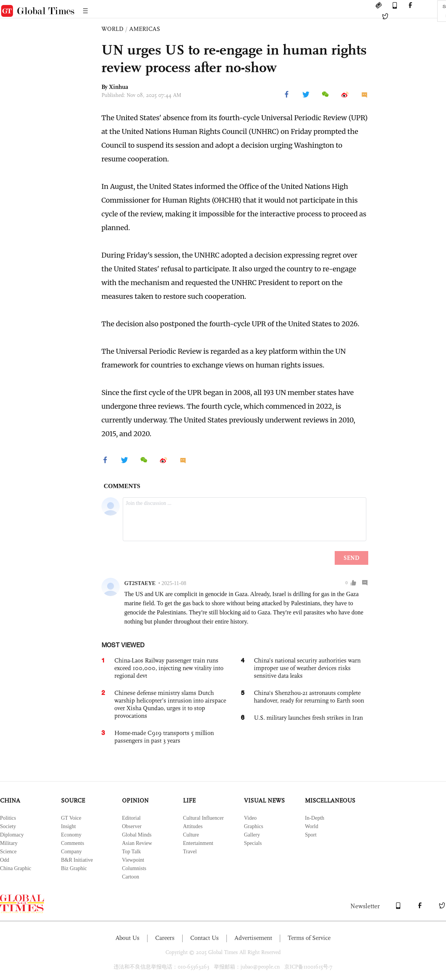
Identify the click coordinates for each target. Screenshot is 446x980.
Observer (132, 826)
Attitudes (193, 826)
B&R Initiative (77, 860)
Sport (311, 835)
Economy (71, 835)
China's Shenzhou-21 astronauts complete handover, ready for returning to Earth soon (309, 697)
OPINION (135, 800)
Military (9, 843)
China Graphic (16, 868)
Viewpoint (133, 860)
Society (8, 826)
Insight (68, 826)
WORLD (112, 29)
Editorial (131, 818)
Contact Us (205, 938)
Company (71, 852)
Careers (165, 938)
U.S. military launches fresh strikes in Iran (308, 718)
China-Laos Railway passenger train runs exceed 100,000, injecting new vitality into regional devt (169, 668)
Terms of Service (309, 938)
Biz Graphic (74, 868)
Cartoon (131, 877)
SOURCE (73, 800)
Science (8, 852)
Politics (8, 818)
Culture (191, 835)
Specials (253, 843)
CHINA (10, 800)
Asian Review (137, 843)
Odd (5, 860)
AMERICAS (145, 29)
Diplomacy (12, 835)
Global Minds (137, 835)
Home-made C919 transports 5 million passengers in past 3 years (164, 737)
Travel (190, 852)
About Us (128, 938)
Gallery (252, 835)
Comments (73, 843)
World (312, 826)
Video (250, 818)
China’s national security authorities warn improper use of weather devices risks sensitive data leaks (307, 668)
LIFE (189, 800)
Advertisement (253, 938)
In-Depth (315, 818)
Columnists (134, 868)
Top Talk (132, 852)
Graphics (254, 826)
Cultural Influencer (203, 818)
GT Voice (71, 818)
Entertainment (198, 843)
